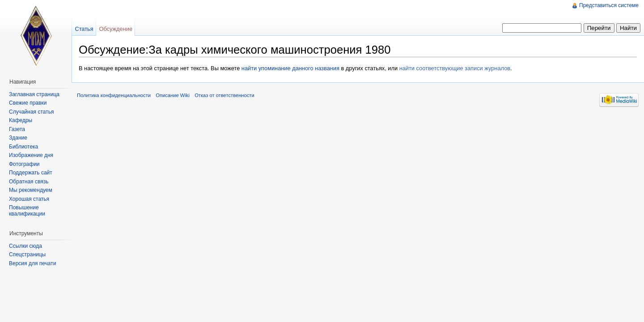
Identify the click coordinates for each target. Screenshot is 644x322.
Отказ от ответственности (225, 95)
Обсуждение (116, 29)
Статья (84, 29)
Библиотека (23, 147)
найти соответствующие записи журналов (455, 68)
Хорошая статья (29, 199)
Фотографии (24, 164)
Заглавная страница (34, 94)
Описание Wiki (173, 95)
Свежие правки (28, 103)
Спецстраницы (27, 254)
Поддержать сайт (31, 173)
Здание (18, 138)
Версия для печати (32, 263)
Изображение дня (31, 155)
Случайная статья (31, 112)
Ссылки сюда (25, 246)
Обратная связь (29, 182)
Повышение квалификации (27, 211)
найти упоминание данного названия (290, 68)
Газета (17, 129)
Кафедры (21, 120)
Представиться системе (609, 5)
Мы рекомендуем (31, 190)
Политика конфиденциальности (114, 95)
